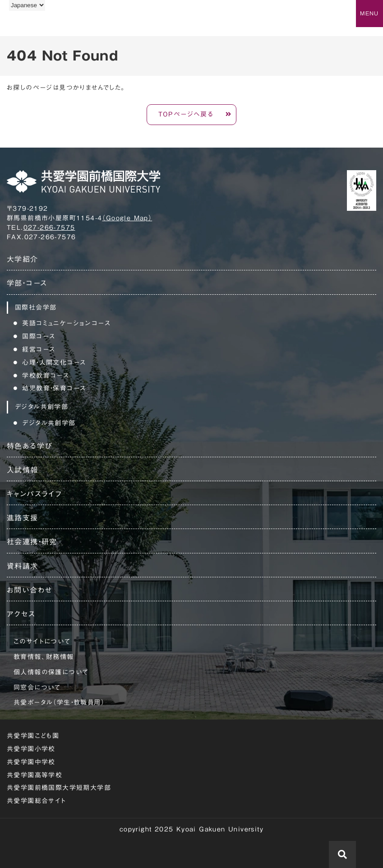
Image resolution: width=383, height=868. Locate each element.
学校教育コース (46, 376)
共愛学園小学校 (31, 749)
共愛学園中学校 (31, 762)
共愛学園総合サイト (37, 801)
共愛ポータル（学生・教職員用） (59, 702)
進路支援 (23, 518)
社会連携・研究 (32, 542)
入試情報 (23, 470)
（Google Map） (127, 218)
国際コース (39, 336)
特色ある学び (30, 446)
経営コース (39, 349)
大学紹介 (23, 259)
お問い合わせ (30, 590)
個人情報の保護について (51, 672)
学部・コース (27, 283)
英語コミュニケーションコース (66, 323)
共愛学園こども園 (33, 736)
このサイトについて (42, 641)
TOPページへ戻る (186, 114)
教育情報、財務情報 (44, 657)
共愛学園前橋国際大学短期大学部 (59, 788)
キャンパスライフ (34, 494)
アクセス (21, 614)
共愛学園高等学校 (35, 775)
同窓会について (37, 687)
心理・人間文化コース (54, 362)
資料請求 (23, 566)
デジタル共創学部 (49, 423)
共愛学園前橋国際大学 (51, 24)
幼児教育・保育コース (54, 388)
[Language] (27, 5)
